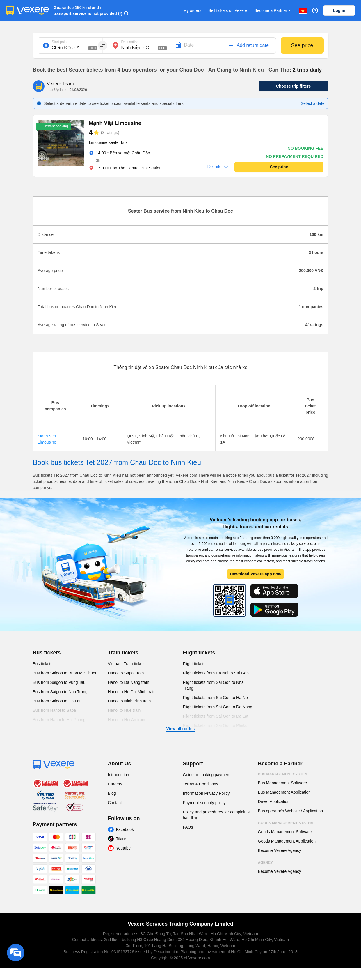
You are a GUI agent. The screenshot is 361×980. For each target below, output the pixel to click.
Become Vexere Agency (280, 850)
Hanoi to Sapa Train (126, 673)
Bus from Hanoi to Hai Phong (59, 720)
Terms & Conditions (201, 784)
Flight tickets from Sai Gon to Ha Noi (216, 698)
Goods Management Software (285, 832)
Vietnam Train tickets (127, 664)
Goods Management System (286, 823)
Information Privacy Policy (206, 793)
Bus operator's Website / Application (290, 811)
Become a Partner (273, 11)
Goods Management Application (287, 841)
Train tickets (123, 653)
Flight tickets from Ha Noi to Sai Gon (216, 673)
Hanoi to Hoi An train (127, 720)
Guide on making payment (207, 775)
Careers (115, 784)
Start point (60, 42)
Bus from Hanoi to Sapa (55, 710)
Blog (112, 793)
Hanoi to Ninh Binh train (129, 701)
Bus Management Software (283, 783)
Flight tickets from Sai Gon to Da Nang (218, 707)
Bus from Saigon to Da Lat (57, 701)
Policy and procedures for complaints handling (216, 815)
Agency (266, 863)
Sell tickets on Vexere (228, 10)
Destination (130, 42)
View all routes (181, 729)
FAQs (188, 827)
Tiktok (121, 839)
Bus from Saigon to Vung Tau (59, 682)
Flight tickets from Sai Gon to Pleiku (215, 725)
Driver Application (274, 801)
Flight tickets (199, 653)
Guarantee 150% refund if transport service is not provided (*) (88, 10)
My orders (192, 10)
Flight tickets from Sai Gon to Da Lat (216, 716)
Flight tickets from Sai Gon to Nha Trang (213, 685)
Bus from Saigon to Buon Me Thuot (65, 673)
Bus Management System (283, 774)
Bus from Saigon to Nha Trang (60, 692)
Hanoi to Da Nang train (129, 682)
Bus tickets (47, 653)
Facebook (125, 829)
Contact (115, 803)
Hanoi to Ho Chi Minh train (132, 692)
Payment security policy (204, 803)
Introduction (119, 775)
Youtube (123, 848)
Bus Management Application (284, 792)
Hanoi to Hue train (124, 710)
